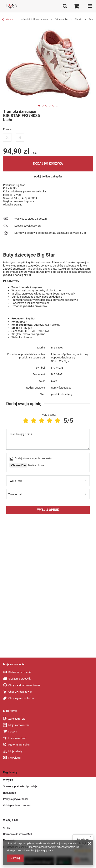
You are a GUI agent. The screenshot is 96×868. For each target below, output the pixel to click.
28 (7, 138)
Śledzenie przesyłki (20, 679)
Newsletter (15, 758)
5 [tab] (53, 106)
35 (20, 138)
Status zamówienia (20, 672)
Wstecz (8, 20)
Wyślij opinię (48, 510)
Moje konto (10, 711)
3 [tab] (46, 106)
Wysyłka (8, 780)
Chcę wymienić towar (21, 698)
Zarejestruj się (17, 719)
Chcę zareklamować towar (24, 685)
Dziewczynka (61, 19)
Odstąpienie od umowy (17, 805)
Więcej (63, 361)
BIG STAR (57, 348)
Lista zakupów (17, 738)
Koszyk (13, 732)
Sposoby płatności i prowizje (20, 786)
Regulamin (9, 793)
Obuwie (78, 19)
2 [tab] (43, 106)
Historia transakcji (19, 745)
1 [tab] (39, 106)
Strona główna (41, 19)
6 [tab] (57, 106)
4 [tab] (50, 106)
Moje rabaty (15, 751)
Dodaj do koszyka (48, 164)
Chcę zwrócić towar (20, 692)
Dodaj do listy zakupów (48, 177)
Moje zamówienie (14, 664)
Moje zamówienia (19, 725)
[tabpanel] (48, 65)
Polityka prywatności (16, 799)
